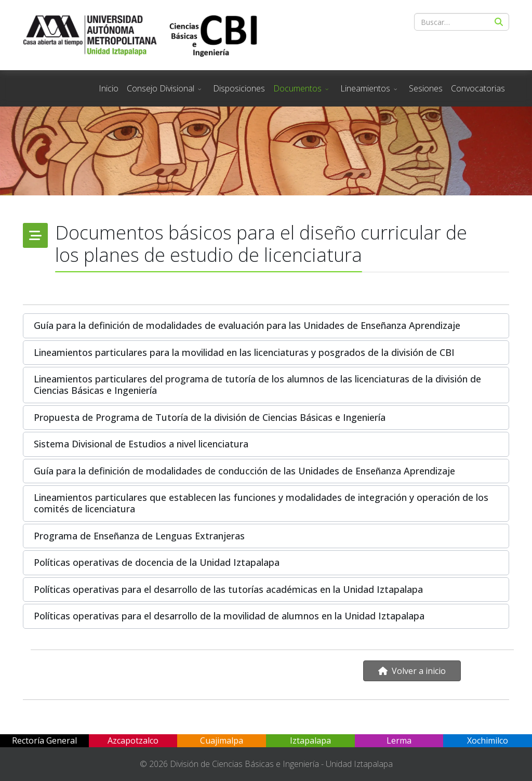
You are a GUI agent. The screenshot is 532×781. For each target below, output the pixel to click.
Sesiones (426, 88)
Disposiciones (239, 88)
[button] (266, 326)
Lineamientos (365, 88)
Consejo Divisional (161, 88)
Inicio (109, 88)
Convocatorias (478, 88)
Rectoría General (44, 740)
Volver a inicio (412, 671)
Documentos (297, 88)
